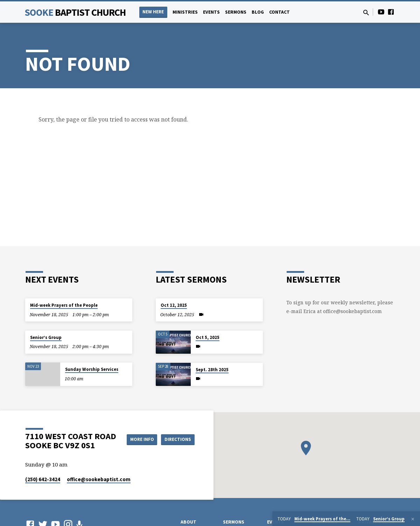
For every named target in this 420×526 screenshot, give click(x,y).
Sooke (75, 12)
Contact (279, 12)
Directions (177, 446)
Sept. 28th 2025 (212, 370)
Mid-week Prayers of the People (64, 305)
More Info (177, 432)
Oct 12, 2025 (174, 305)
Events (211, 12)
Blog (258, 12)
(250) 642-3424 (43, 479)
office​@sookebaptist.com (99, 479)
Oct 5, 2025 (208, 337)
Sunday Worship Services (92, 369)
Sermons (236, 12)
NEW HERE (153, 12)
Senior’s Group (46, 337)
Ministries (185, 12)
